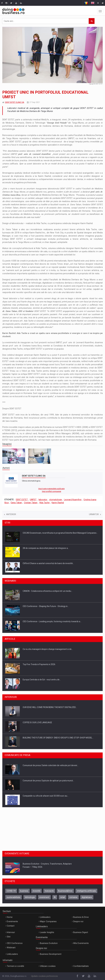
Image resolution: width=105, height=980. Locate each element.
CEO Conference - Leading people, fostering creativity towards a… (52, 621)
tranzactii (49, 891)
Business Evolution (49, 943)
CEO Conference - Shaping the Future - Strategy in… (46, 606)
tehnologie (30, 897)
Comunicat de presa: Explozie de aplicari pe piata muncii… (48, 781)
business (24, 891)
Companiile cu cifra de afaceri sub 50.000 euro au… (46, 796)
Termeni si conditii (15, 966)
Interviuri (11, 932)
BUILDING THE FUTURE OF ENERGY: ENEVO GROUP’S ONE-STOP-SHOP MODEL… (58, 738)
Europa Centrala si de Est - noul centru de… (42, 680)
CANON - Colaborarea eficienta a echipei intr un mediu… (48, 591)
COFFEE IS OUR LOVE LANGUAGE (37, 722)
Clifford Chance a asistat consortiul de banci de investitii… (48, 563)
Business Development (51, 954)
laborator (43, 500)
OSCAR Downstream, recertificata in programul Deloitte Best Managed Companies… (60, 533)
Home (10, 917)
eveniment (44, 897)
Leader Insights (47, 932)
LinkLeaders (12, 954)
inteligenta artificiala (86, 891)
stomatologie (56, 500)
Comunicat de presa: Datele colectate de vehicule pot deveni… (51, 765)
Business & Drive (81, 917)
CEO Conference (15, 943)
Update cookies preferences (45, 976)
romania (73, 897)
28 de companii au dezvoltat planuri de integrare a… (46, 548)
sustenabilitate (14, 897)
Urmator (95, 514)
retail (63, 897)
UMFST (33, 500)
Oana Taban (16, 503)
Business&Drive (65, 891)
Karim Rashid (58, 503)
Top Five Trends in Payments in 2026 (39, 664)
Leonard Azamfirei (73, 500)
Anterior (10, 514)
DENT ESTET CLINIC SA (15, 102)
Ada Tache (45, 503)
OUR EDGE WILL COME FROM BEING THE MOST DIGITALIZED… (50, 707)
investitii (37, 891)
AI (55, 897)
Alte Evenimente (81, 943)
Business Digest (81, 932)
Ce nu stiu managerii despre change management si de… (48, 649)
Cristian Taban (31, 503)
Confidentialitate (81, 966)
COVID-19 (11, 891)
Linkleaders (45, 917)
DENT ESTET (22, 500)
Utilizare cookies (48, 966)
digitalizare (87, 897)
